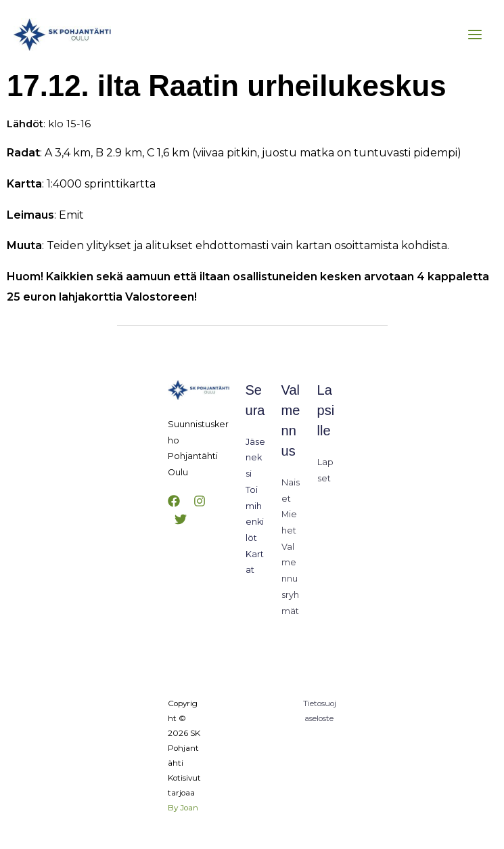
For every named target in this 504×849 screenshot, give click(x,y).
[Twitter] (181, 519)
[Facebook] (174, 501)
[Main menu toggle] (475, 35)
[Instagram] (200, 501)
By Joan (183, 808)
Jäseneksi (255, 458)
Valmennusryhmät (290, 579)
